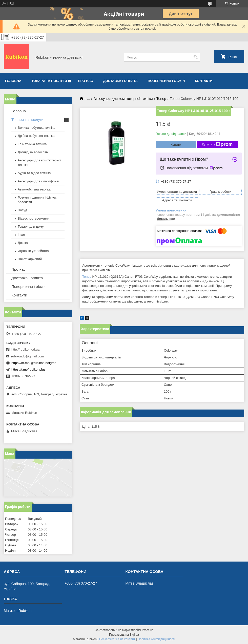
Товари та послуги (49, 81)
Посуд (22, 210)
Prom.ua (148, 630)
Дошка (23, 243)
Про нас (85, 81)
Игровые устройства (33, 251)
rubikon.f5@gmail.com (28, 356)
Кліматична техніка (32, 144)
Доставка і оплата (120, 81)
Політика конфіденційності (156, 639)
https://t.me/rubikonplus (28, 369)
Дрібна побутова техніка (36, 136)
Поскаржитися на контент (117, 639)
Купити (176, 145)
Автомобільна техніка (34, 189)
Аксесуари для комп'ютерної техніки (123, 99)
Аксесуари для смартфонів (38, 181)
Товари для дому (31, 227)
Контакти (204, 81)
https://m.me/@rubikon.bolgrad (34, 363)
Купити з (217, 144)
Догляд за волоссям (33, 152)
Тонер (161, 99)
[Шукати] (195, 57)
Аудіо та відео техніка (34, 173)
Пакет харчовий (30, 259)
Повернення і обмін (166, 81)
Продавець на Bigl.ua (124, 635)
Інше (21, 235)
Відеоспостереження (34, 218)
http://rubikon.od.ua (25, 349)
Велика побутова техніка (36, 128)
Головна (13, 81)
